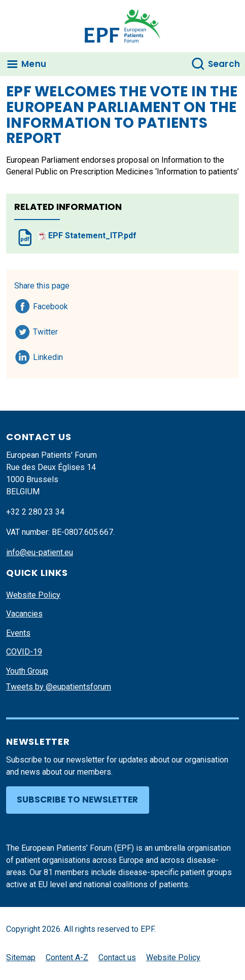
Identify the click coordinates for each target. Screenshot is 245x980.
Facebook (50, 305)
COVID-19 (24, 652)
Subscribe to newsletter (77, 800)
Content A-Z (67, 957)
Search (224, 64)
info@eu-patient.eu (40, 552)
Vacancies (24, 614)
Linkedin (48, 355)
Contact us (117, 957)
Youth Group (27, 671)
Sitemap (21, 957)
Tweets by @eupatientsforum (59, 687)
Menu (34, 64)
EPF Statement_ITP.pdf (87, 235)
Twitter (48, 330)
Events (18, 633)
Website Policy (33, 595)
